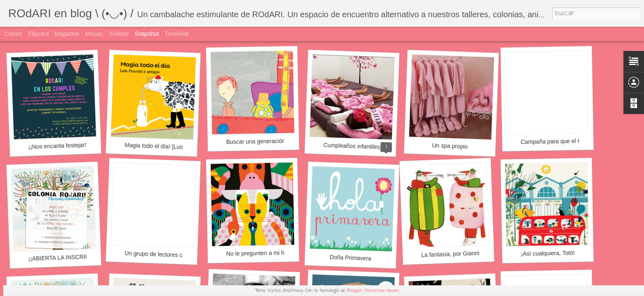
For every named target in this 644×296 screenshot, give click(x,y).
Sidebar (119, 34)
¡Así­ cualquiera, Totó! (548, 253)
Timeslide (177, 34)
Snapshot (147, 34)
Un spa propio (450, 146)
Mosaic (94, 34)
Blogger (354, 290)
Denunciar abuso (381, 290)
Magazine (67, 34)
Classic (13, 34)
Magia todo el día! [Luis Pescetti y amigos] (178, 147)
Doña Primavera (351, 258)
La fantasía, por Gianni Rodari (459, 254)
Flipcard (39, 34)
